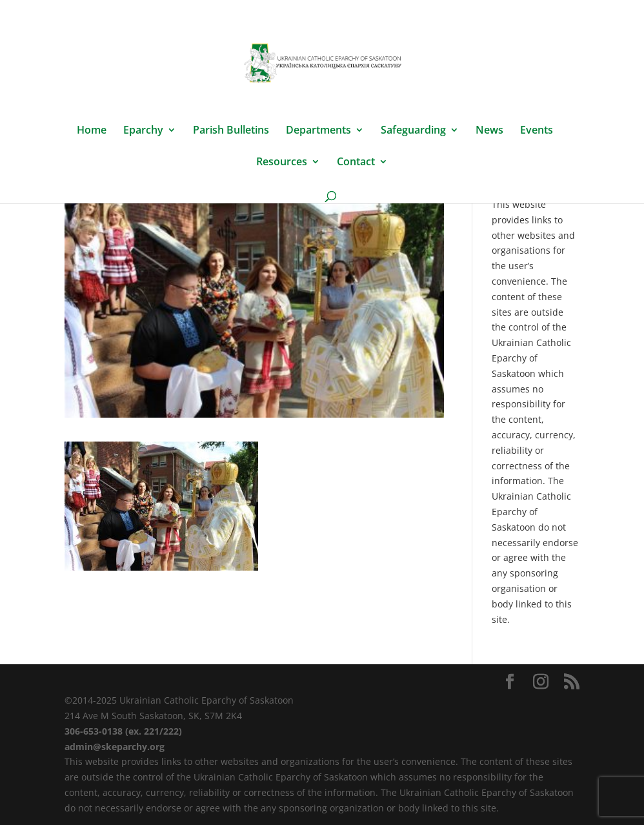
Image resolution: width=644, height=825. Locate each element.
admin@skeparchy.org (115, 747)
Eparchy (143, 131)
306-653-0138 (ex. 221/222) (123, 731)
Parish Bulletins (231, 131)
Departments (318, 131)
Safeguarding (413, 131)
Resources (282, 163)
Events (537, 131)
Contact (356, 163)
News (489, 131)
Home (92, 131)
